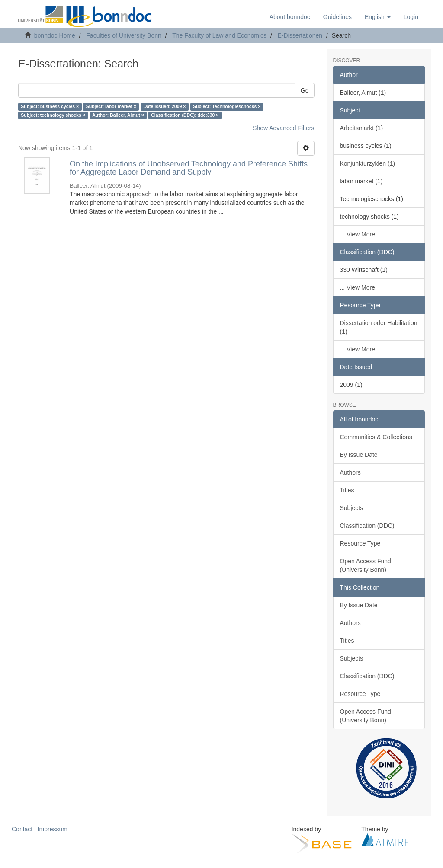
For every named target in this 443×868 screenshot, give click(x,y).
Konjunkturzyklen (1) (368, 163)
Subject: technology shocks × (53, 115)
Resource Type (360, 543)
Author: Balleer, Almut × (118, 115)
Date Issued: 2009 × (165, 107)
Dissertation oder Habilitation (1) (379, 327)
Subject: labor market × (111, 107)
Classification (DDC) (367, 526)
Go (305, 90)
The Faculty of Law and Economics (219, 35)
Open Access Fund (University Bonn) (366, 565)
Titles (347, 490)
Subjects (352, 508)
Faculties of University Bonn (124, 35)
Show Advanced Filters (283, 128)
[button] (378, 17)
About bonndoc (290, 17)
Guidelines (337, 17)
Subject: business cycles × (50, 107)
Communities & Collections (376, 437)
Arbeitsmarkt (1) (362, 128)
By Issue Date (359, 455)
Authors (350, 472)
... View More (358, 234)
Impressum (53, 829)
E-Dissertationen (300, 35)
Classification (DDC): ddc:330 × (185, 115)
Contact (22, 829)
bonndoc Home (55, 35)
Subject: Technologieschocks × (227, 107)
